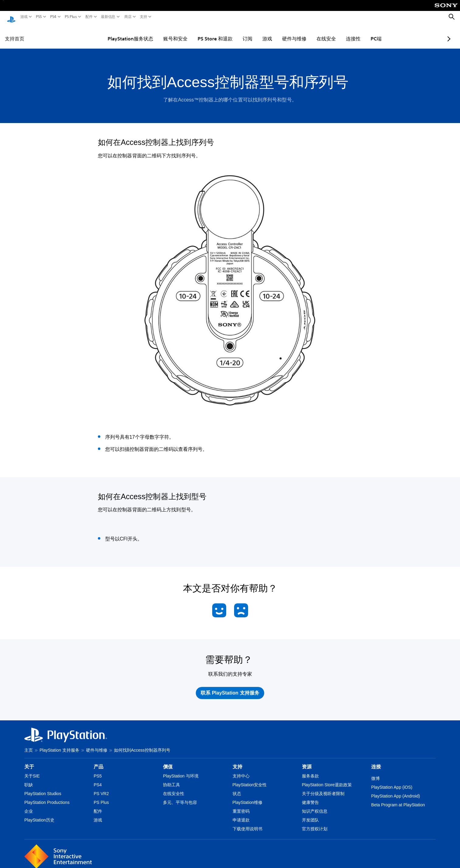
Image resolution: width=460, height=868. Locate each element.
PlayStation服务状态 (115, 33)
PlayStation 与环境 (181, 770)
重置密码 (241, 805)
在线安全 (311, 33)
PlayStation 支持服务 (59, 744)
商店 (128, 17)
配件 (89, 17)
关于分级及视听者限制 (323, 788)
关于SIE (32, 770)
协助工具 (171, 779)
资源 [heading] (307, 761)
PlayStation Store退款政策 (327, 779)
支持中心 (241, 770)
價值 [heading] (168, 761)
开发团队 (310, 814)
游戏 (24, 17)
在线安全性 (174, 788)
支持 (144, 17)
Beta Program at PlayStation (398, 799)
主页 (29, 744)
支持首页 (15, 33)
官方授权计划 (315, 823)
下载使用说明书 (247, 823)
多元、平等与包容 (180, 797)
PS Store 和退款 (200, 33)
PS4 (53, 17)
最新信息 (108, 17)
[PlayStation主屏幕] (11, 17)
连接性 (338, 33)
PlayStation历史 (39, 814)
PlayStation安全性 (250, 779)
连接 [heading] (376, 761)
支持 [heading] (237, 761)
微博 (375, 773)
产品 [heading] (99, 761)
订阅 (232, 33)
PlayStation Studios (43, 788)
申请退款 (241, 814)
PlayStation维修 (248, 797)
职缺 (29, 779)
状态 (237, 788)
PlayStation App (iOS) (392, 781)
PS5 (39, 17)
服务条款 (310, 770)
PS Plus (71, 17)
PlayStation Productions (47, 797)
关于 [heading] (29, 761)
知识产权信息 (315, 805)
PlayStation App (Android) (396, 790)
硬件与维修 (279, 33)
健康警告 (310, 797)
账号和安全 (160, 33)
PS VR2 (101, 788)
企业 (29, 805)
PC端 (361, 33)
